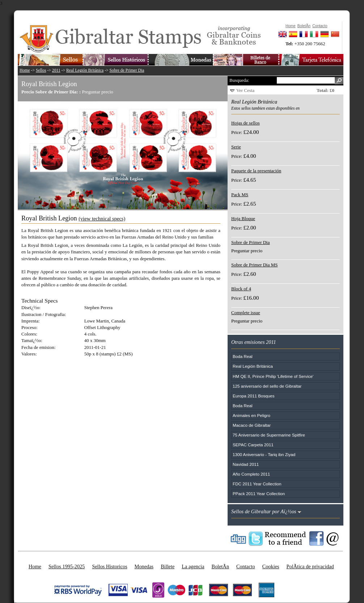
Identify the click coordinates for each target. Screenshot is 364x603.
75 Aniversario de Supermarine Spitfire (269, 435)
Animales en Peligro (251, 415)
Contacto (246, 566)
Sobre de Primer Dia (127, 70)
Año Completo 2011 (251, 474)
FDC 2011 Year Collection (257, 484)
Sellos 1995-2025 (67, 566)
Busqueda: (239, 80)
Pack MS (240, 195)
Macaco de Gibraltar (252, 425)
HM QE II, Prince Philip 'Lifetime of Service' (273, 376)
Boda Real (243, 356)
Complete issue (246, 313)
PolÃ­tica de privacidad (310, 566)
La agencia (193, 566)
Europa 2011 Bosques (254, 396)
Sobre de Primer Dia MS (255, 265)
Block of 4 (241, 289)
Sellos (41, 70)
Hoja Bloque (243, 218)
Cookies (271, 566)
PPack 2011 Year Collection (259, 494)
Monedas (144, 566)
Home (25, 70)
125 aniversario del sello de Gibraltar (267, 386)
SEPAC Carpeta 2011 (253, 445)
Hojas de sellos (246, 123)
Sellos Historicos (109, 566)
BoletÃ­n (220, 566)
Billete (168, 566)
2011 (56, 70)
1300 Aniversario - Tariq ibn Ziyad (264, 454)
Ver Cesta (245, 90)
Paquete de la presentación (256, 171)
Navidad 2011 (246, 464)
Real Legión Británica (85, 70)
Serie (236, 147)
